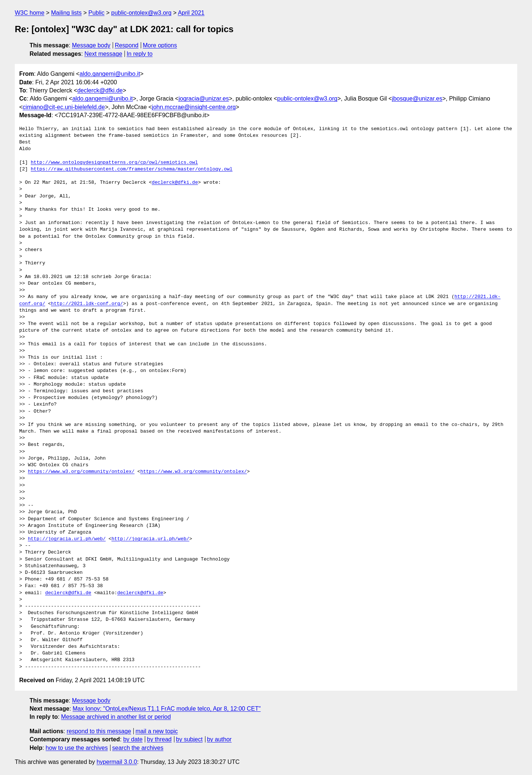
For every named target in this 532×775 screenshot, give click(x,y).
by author (219, 739)
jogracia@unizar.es (204, 99)
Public (96, 13)
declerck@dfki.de (100, 90)
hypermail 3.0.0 (117, 762)
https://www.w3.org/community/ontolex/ (81, 472)
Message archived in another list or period (116, 717)
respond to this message (99, 731)
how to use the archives (77, 748)
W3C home (30, 13)
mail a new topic (157, 731)
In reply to (140, 54)
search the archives (138, 748)
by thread (159, 739)
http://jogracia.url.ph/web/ (67, 539)
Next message (103, 54)
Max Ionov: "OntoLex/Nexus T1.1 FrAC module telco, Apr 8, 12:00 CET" (167, 709)
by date (133, 739)
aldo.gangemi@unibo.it (110, 74)
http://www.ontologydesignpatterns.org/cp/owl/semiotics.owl (114, 163)
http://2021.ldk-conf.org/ (87, 304)
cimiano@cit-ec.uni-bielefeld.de (64, 107)
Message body (91, 45)
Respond (127, 45)
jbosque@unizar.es (417, 99)
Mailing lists (66, 13)
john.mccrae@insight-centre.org (194, 107)
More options (160, 45)
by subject (189, 739)
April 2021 (191, 13)
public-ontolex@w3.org (141, 13)
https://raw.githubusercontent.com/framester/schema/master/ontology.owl (132, 169)
